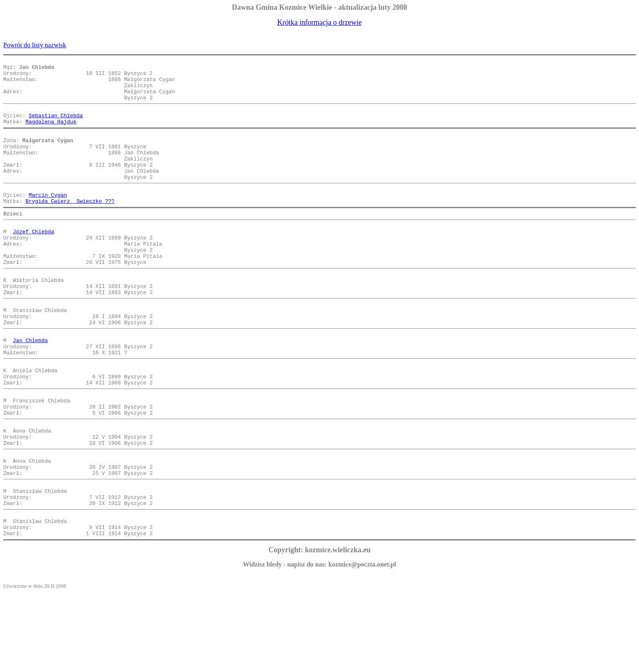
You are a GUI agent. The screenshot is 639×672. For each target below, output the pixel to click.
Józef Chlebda (33, 261)
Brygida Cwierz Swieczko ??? (70, 226)
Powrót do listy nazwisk (35, 45)
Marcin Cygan (48, 219)
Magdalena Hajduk (51, 134)
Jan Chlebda (30, 388)
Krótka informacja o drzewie (319, 22)
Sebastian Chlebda (56, 126)
